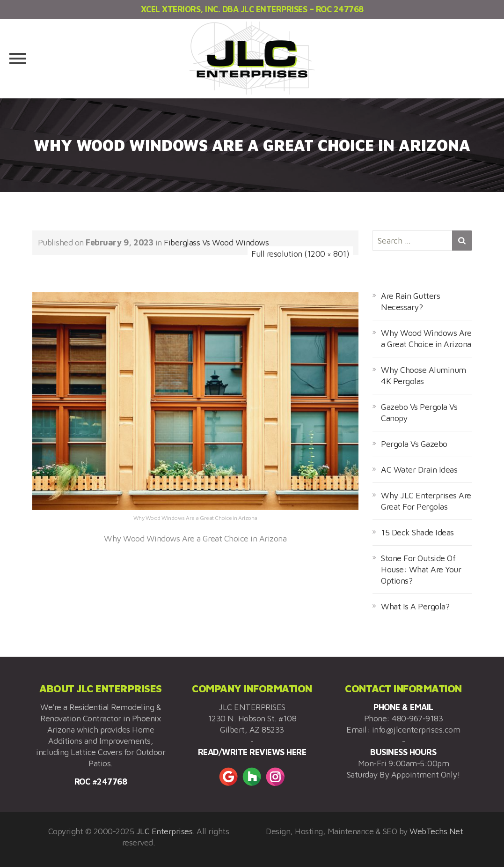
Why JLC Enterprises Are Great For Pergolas (426, 501)
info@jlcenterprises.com (416, 730)
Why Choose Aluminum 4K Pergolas (424, 375)
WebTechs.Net (436, 831)
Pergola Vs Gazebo (414, 444)
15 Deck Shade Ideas (417, 532)
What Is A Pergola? (415, 606)
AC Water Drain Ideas (419, 470)
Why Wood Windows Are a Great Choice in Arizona (426, 338)
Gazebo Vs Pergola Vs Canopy (419, 412)
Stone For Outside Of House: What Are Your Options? (421, 569)
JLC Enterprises (164, 831)
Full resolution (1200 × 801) (300, 254)
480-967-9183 (417, 718)
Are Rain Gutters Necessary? (410, 301)
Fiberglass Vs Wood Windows (216, 242)
